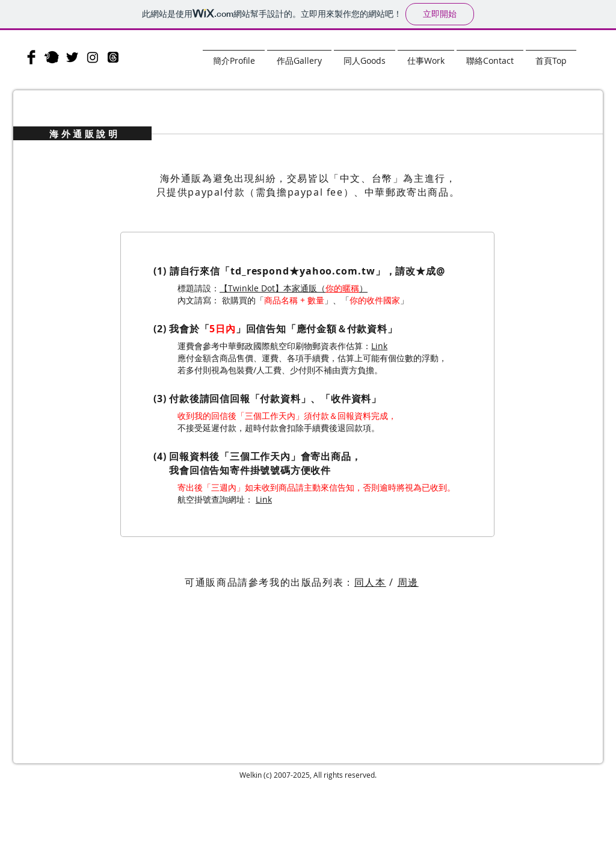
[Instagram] (93, 57)
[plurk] (52, 57)
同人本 (370, 582)
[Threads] (113, 57)
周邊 (408, 582)
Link (379, 346)
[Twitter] (72, 57)
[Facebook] (31, 57)
